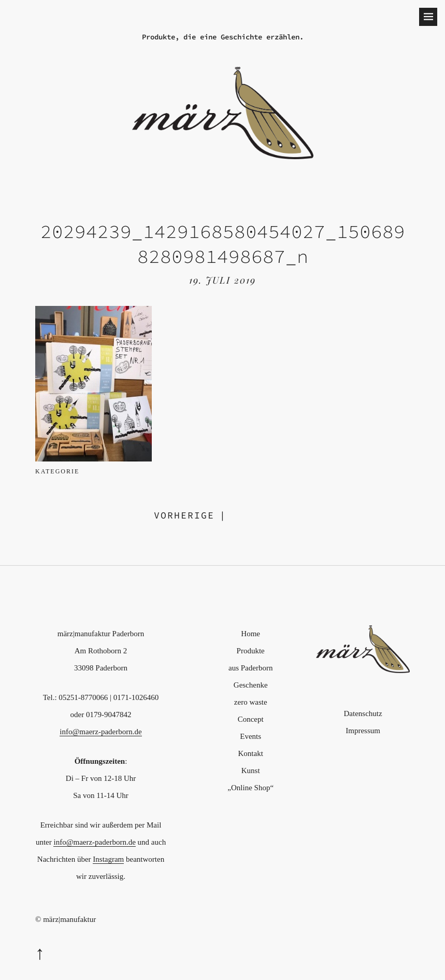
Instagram (108, 859)
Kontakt (251, 753)
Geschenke (251, 685)
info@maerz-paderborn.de (101, 732)
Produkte (251, 651)
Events (250, 736)
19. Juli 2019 (222, 280)
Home (250, 634)
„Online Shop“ (250, 788)
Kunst (251, 771)
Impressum (363, 731)
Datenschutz (363, 713)
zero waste (251, 702)
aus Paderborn (250, 668)
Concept (251, 719)
